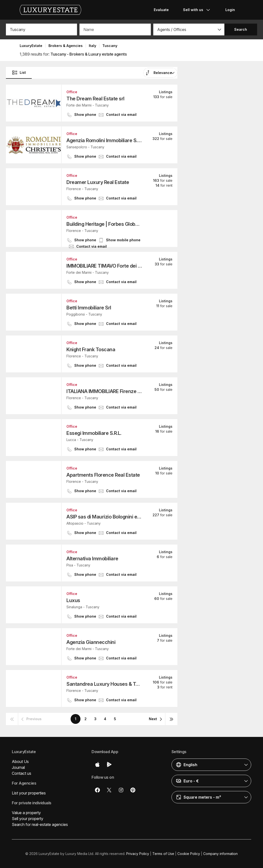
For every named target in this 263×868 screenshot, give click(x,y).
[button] (189, 30)
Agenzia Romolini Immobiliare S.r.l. (104, 140)
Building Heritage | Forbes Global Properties (104, 224)
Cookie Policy (189, 854)
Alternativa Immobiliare (92, 559)
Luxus (73, 600)
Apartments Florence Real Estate (103, 475)
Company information (220, 854)
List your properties (29, 793)
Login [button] (230, 10)
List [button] (19, 73)
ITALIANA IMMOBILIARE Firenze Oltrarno (104, 391)
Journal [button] (18, 767)
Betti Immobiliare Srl (89, 308)
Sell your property (28, 819)
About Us (20, 761)
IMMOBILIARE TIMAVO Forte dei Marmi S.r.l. (104, 266)
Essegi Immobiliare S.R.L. (94, 433)
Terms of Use (163, 854)
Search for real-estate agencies (40, 824)
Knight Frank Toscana (91, 350)
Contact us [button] (22, 773)
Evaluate (161, 10)
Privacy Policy (138, 854)
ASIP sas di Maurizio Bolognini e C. (104, 517)
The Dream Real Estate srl (95, 99)
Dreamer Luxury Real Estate (98, 182)
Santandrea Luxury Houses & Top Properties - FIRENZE (104, 684)
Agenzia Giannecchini (91, 642)
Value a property (26, 813)
